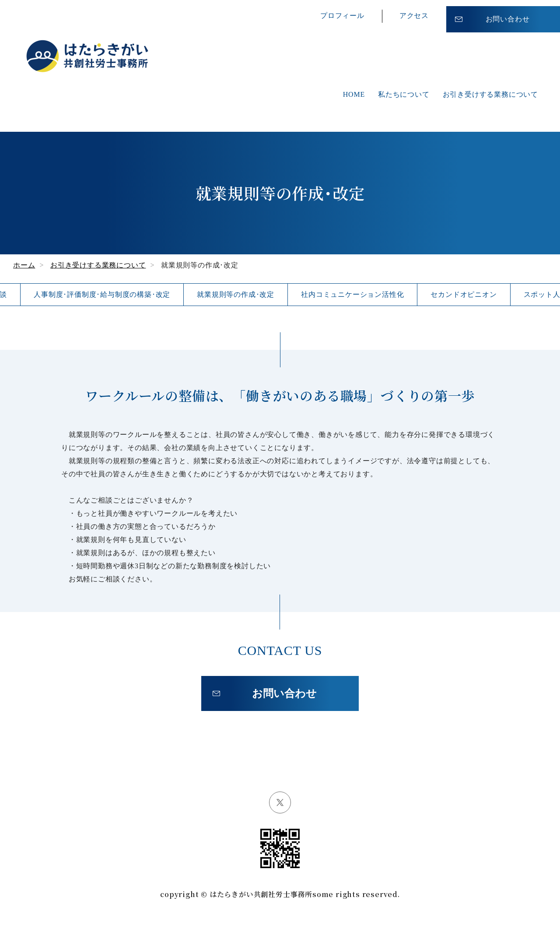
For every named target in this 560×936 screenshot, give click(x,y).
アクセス (414, 13)
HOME (354, 94)
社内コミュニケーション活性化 (352, 294)
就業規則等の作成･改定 (236, 294)
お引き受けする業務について (490, 94)
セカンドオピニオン (464, 294)
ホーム (24, 265)
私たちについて (404, 94)
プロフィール (342, 13)
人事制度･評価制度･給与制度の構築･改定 (102, 294)
